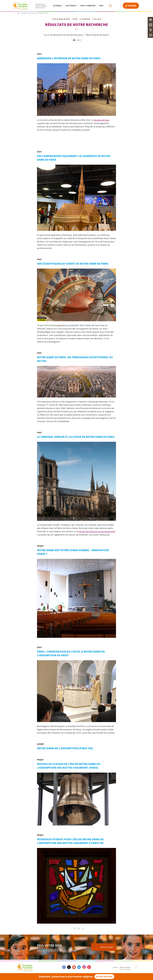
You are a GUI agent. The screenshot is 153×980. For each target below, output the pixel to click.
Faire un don (107, 947)
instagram (84, 967)
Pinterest (89, 967)
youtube (74, 967)
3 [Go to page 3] (79, 928)
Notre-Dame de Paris (61, 19)
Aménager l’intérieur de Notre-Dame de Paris (69, 58)
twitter (69, 967)
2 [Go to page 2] (75, 928)
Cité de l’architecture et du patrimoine (97, 531)
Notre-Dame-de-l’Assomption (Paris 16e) (65, 748)
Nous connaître (88, 6)
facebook (64, 967)
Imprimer (77, 40)
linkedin (79, 967)
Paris (75, 19)
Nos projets (71, 6)
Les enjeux (57, 6)
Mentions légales (125, 967)
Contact (115, 967)
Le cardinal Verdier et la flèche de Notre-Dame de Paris (76, 437)
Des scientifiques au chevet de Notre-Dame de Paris (73, 264)
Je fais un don (104, 977)
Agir (101, 6)
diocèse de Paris (102, 120)
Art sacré (97, 19)
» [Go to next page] (83, 928)
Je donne (131, 6)
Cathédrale (85, 19)
